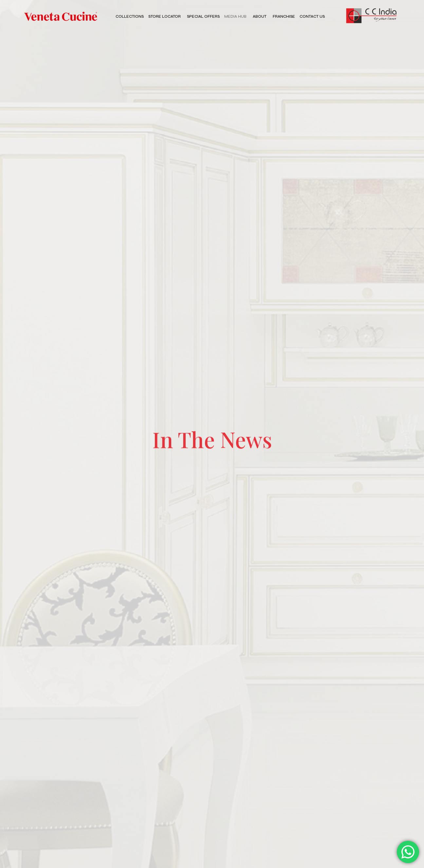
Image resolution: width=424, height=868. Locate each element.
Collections (130, 16)
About (260, 16)
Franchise (284, 16)
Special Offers (203, 16)
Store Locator (165, 16)
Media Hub (235, 16)
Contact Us (312, 16)
